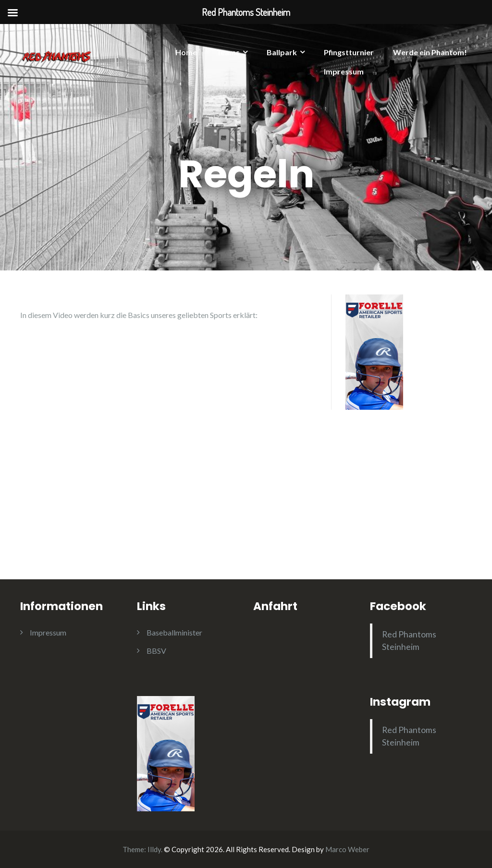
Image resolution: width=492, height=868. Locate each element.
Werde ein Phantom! (430, 52)
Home (186, 52)
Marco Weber (347, 849)
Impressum (344, 71)
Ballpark (282, 52)
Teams (228, 52)
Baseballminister (174, 632)
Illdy (154, 849)
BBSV (156, 651)
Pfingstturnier (349, 52)
